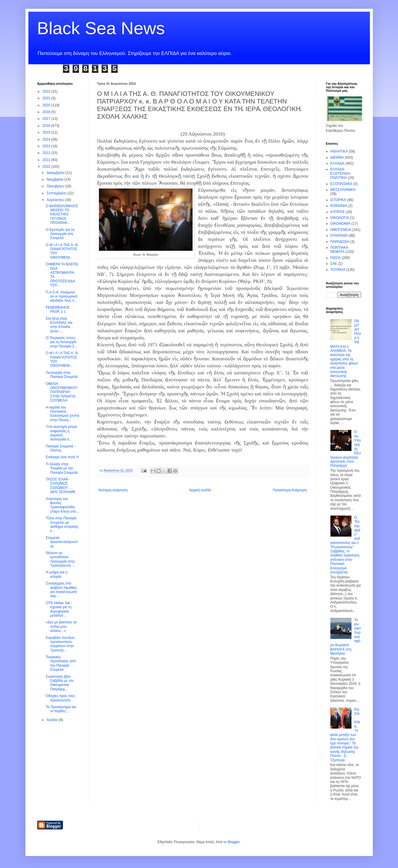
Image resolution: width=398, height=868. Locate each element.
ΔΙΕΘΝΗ (337, 158)
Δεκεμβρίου (56, 173)
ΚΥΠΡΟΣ (338, 212)
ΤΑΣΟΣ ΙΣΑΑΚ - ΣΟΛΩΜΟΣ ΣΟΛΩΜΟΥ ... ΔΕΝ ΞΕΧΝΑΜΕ (61, 486)
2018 (47, 112)
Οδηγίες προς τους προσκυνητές (60, 698)
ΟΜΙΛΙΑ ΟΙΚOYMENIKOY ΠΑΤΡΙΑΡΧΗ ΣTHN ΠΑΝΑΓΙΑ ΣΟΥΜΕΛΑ (61, 392)
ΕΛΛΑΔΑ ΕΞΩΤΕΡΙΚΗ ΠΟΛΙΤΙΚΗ (340, 173)
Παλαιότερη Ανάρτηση (290, 490)
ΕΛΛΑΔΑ (337, 163)
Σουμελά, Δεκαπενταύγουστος (62, 542)
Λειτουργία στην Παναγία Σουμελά (61, 375)
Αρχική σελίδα (200, 490)
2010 (47, 167)
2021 (47, 98)
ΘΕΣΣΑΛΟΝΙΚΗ (343, 190)
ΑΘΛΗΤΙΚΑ (339, 151)
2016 (47, 126)
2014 (47, 139)
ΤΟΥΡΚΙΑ (338, 270)
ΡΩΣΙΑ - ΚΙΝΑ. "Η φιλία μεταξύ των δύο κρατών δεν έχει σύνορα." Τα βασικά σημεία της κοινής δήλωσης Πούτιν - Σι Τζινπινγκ (345, 735)
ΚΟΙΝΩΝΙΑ (339, 206)
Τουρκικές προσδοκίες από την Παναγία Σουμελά (61, 663)
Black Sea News (101, 28)
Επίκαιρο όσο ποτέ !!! (62, 457)
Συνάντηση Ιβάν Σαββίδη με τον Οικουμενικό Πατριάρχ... (60, 683)
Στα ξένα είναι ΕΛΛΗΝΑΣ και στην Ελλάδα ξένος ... (59, 325)
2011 (47, 160)
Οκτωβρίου (56, 186)
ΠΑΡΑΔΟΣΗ (340, 242)
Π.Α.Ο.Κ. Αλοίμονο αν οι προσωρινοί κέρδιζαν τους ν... (61, 296)
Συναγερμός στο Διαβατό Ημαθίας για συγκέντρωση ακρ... (61, 590)
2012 (47, 153)
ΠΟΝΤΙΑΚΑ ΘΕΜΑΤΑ (339, 250)
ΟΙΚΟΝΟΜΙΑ (340, 224)
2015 (47, 132)
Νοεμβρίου (55, 179)
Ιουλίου (53, 720)
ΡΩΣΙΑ (336, 258)
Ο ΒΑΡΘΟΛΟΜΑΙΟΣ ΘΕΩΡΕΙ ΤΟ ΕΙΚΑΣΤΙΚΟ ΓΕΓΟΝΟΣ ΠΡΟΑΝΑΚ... (62, 215)
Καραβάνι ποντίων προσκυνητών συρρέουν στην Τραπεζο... (60, 644)
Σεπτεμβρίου (57, 193)
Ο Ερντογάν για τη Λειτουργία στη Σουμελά (60, 234)
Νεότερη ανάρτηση (113, 490)
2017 (47, 119)
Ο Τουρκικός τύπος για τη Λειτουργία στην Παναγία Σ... (61, 342)
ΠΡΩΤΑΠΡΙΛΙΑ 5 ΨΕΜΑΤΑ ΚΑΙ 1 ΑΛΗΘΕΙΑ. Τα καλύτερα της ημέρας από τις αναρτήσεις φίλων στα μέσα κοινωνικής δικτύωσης (346, 349)
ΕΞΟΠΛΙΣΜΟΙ (341, 184)
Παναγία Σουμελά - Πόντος (60, 448)
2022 (47, 91)
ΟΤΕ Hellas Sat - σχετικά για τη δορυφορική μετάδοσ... (59, 609)
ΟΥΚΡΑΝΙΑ (339, 236)
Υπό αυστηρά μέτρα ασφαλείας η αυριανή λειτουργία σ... (61, 433)
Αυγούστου (56, 200)
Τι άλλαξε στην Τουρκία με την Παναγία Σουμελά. (62, 468)
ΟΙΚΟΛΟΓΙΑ (340, 218)
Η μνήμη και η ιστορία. (56, 574)
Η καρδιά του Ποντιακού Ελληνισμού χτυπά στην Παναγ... (62, 414)
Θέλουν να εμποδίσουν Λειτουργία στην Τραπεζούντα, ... (61, 559)
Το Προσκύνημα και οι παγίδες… (61, 709)
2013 (47, 146)
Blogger (234, 842)
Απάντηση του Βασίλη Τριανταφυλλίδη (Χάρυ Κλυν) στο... (62, 505)
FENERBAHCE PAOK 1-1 (58, 309)
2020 (47, 105)
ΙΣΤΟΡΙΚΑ (338, 200)
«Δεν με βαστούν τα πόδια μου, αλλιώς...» (61, 626)
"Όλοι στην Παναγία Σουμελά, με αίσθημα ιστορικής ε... (62, 524)
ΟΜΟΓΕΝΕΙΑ (341, 230)
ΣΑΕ (334, 264)
